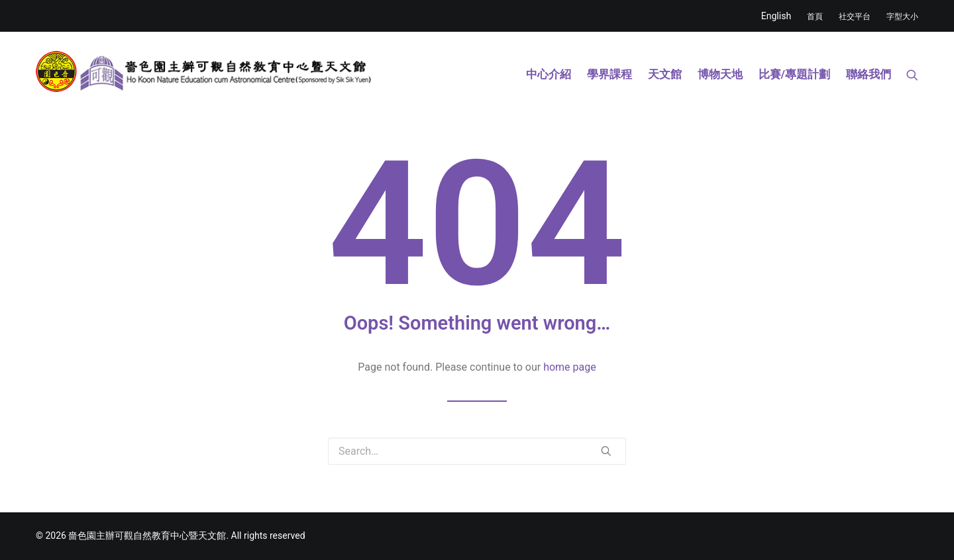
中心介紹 (549, 74)
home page (570, 367)
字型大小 (902, 17)
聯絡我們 (869, 74)
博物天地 (720, 74)
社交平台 (855, 17)
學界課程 (609, 74)
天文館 (665, 74)
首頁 (815, 17)
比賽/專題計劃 (794, 74)
